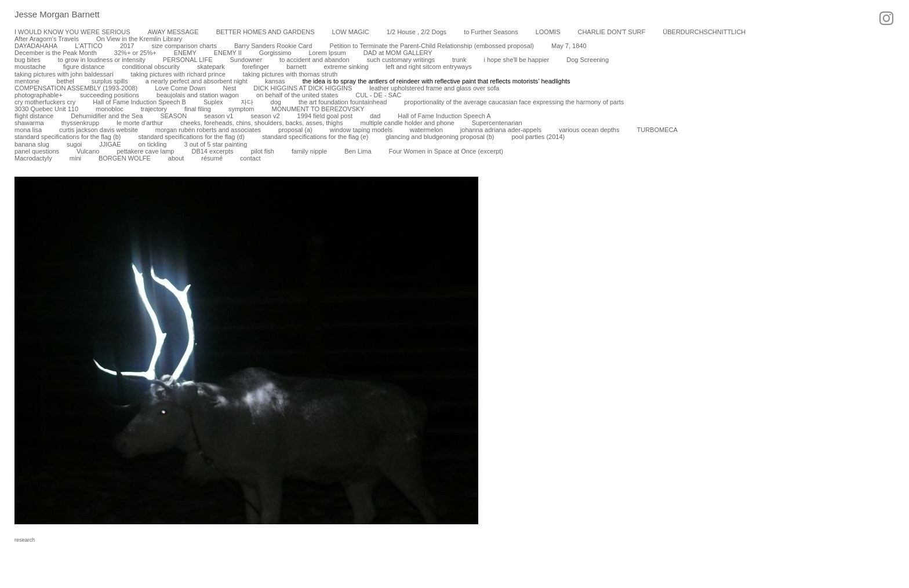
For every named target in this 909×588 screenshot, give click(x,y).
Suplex (213, 102)
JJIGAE (110, 144)
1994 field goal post (325, 116)
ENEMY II (228, 53)
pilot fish (263, 151)
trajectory (154, 109)
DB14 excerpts (212, 151)
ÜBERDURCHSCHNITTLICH (704, 32)
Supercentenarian (497, 123)
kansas (275, 81)
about (176, 158)
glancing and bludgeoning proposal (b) (440, 137)
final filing (198, 109)
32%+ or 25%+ (135, 53)
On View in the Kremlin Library (139, 39)
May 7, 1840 (569, 46)
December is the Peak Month (56, 53)
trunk (459, 60)
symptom (241, 109)
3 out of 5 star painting (215, 144)
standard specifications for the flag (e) (315, 137)
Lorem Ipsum (327, 53)
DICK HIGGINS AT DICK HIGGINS (303, 88)
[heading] (50, 15)
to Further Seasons (491, 32)
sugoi (74, 144)
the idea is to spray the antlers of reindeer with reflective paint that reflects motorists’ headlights (437, 81)
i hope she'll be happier (516, 60)
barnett (296, 67)
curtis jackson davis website (99, 130)
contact (250, 158)
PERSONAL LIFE (188, 60)
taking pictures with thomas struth (290, 74)
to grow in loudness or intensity (102, 60)
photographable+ (39, 95)
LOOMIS (548, 32)
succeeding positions (110, 95)
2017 (127, 46)
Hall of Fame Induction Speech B (139, 102)
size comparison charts (184, 46)
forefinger (256, 67)
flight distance (34, 116)
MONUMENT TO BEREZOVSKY (318, 109)
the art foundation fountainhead (343, 102)
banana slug (32, 144)
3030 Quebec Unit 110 (46, 109)
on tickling (153, 144)
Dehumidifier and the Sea (107, 116)
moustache (30, 67)
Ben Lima (358, 151)
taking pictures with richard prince (178, 74)
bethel (66, 81)
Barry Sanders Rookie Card (273, 46)
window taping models (361, 130)
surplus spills (110, 81)
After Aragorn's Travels (47, 39)
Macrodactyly (33, 158)
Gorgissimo (275, 53)
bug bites (28, 60)
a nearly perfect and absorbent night (197, 81)
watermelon (426, 130)
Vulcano (88, 151)
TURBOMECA (657, 130)
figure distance (84, 67)
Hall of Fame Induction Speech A (444, 116)
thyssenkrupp (80, 123)
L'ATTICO (89, 46)
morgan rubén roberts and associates (208, 130)
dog (276, 102)
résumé (212, 158)
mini (75, 158)
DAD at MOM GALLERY (398, 53)
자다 (247, 102)
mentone (27, 81)
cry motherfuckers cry (45, 102)
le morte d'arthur (140, 123)
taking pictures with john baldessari (64, 74)
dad (375, 116)
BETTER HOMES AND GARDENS (266, 32)
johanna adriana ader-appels (501, 130)
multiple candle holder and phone (408, 123)
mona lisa (28, 130)
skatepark (211, 67)
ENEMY (185, 53)
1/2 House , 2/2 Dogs (417, 32)
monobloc (110, 109)
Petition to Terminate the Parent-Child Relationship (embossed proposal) (432, 46)
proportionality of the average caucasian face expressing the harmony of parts (514, 102)
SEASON (173, 116)
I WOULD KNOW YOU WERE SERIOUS (72, 32)
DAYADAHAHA (36, 46)
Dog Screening (588, 60)
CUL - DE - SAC (378, 95)
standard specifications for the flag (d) (191, 137)
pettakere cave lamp (145, 151)
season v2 (265, 116)
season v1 (219, 116)
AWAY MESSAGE (173, 32)
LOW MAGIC (351, 32)
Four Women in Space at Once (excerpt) (446, 151)
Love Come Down (180, 88)
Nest (230, 88)
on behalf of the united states (297, 95)
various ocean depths (589, 130)
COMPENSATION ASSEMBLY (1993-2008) (76, 88)
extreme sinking (346, 67)
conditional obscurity (151, 67)
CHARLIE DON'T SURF (611, 32)
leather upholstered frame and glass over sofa (434, 88)
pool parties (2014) (538, 137)
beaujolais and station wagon (198, 95)
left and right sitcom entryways (429, 67)
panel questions (37, 151)
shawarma (29, 123)
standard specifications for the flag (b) (68, 137)
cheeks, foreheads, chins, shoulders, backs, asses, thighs (262, 123)
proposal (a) (295, 130)
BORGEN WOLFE (125, 158)
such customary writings (401, 60)
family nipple (309, 151)
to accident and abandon (314, 60)
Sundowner (246, 60)
